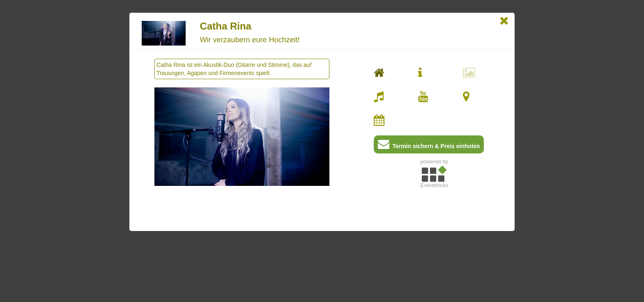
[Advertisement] (434, 249)
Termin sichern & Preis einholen (429, 146)
